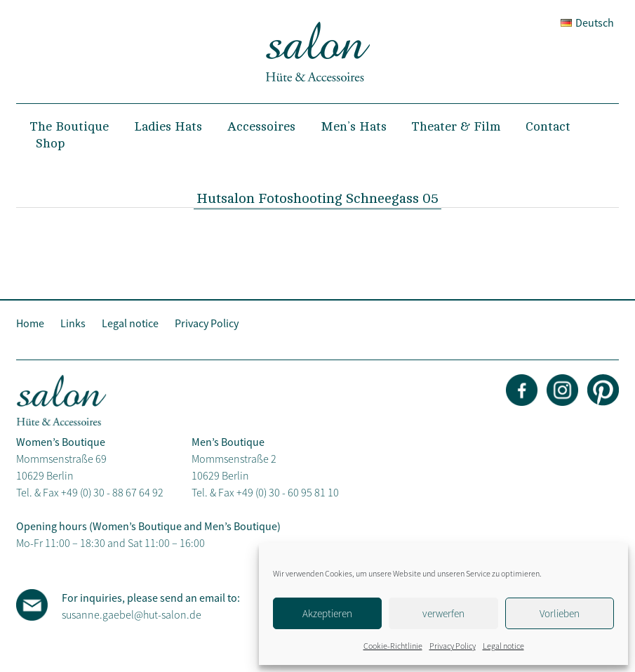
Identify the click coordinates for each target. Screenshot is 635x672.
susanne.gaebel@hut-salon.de (132, 614)
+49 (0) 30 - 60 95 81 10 (288, 492)
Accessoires (261, 126)
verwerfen (443, 613)
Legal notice (503, 646)
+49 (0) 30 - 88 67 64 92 (112, 492)
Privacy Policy (453, 646)
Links (73, 323)
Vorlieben (560, 613)
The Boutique (69, 126)
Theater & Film (456, 126)
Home (30, 323)
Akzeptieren (327, 613)
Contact (548, 126)
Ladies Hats (168, 126)
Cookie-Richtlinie (393, 646)
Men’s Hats (354, 126)
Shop (50, 143)
